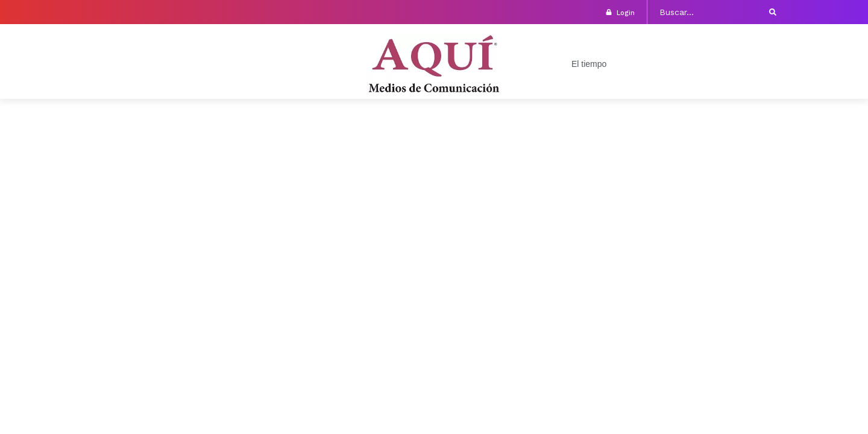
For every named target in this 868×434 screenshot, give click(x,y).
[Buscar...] (707, 12)
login (626, 13)
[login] (609, 12)
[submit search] (773, 12)
